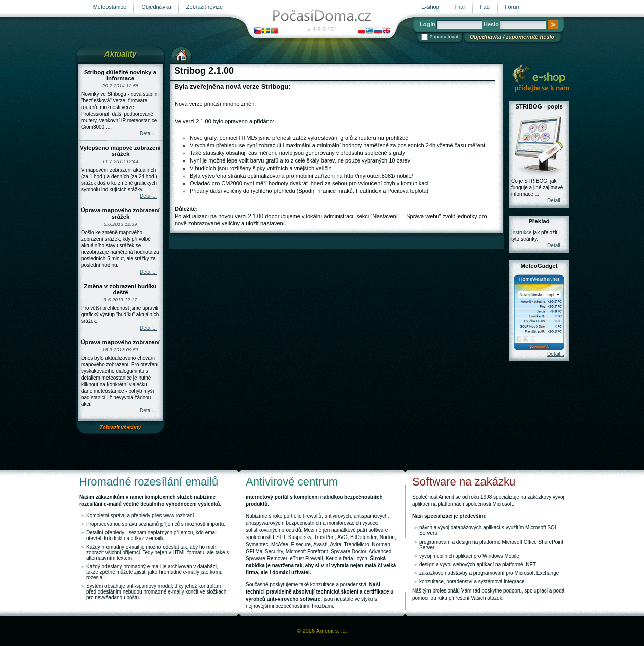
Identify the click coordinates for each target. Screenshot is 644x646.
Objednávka (486, 37)
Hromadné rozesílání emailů (149, 482)
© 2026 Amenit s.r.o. (322, 631)
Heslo (491, 24)
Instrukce (522, 232)
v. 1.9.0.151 (322, 29)
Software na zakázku (464, 482)
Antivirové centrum (292, 482)
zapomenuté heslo (530, 37)
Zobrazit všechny (121, 428)
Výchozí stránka (181, 54)
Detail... (148, 133)
